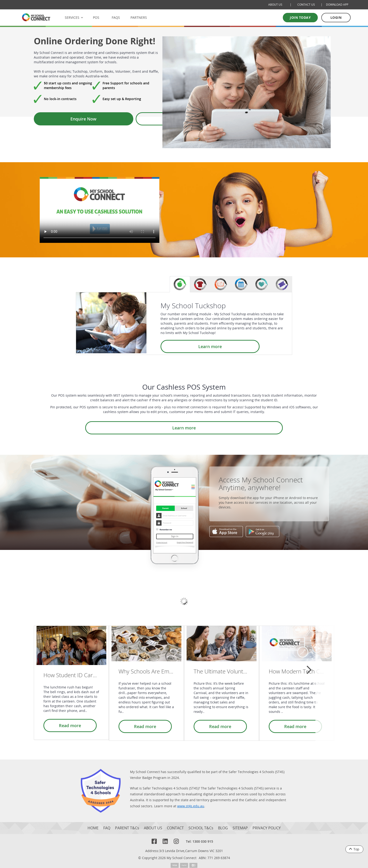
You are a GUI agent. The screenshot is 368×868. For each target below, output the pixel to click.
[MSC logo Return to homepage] (36, 17)
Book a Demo (113, 119)
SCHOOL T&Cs (201, 824)
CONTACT (175, 824)
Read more (68, 723)
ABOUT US (153, 824)
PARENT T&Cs (127, 824)
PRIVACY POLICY (267, 824)
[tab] (180, 284)
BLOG (223, 824)
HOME (93, 824)
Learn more (185, 346)
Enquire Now (58, 119)
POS (96, 17)
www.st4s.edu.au (191, 802)
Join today (300, 17)
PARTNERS (139, 17)
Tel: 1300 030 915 (199, 837)
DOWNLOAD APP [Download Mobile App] (337, 5)
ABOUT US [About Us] (275, 5)
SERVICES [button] (72, 17)
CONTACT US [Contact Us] (306, 5)
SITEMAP (240, 824)
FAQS (116, 17)
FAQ (107, 824)
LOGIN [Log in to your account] (336, 17)
